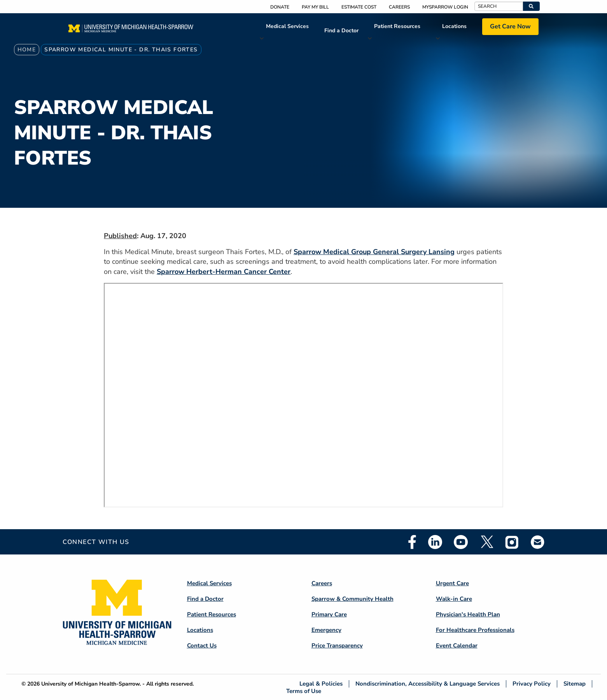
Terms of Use (304, 691)
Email (538, 542)
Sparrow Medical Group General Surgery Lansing (374, 252)
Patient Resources (397, 26)
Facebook (412, 542)
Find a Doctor (341, 31)
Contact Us (202, 646)
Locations (454, 26)
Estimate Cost (359, 7)
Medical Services (287, 26)
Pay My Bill (315, 7)
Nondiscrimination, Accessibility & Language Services (428, 684)
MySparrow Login (445, 7)
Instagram (512, 542)
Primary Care (329, 614)
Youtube (461, 542)
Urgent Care (452, 583)
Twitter (486, 542)
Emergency (326, 630)
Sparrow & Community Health (352, 599)
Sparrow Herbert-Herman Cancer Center (224, 272)
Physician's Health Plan (468, 614)
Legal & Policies (321, 684)
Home (27, 50)
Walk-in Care (454, 599)
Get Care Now (510, 26)
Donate (280, 7)
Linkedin (435, 542)
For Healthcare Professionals (475, 630)
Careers (399, 7)
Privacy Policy (532, 684)
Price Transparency (337, 646)
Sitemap (575, 684)
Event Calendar (457, 646)
